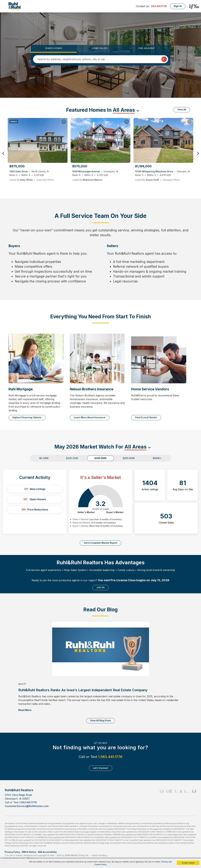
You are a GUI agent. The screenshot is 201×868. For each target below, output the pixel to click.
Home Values (100, 48)
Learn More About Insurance (90, 417)
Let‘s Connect (101, 768)
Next (198, 153)
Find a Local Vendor (146, 417)
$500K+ (157, 458)
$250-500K (129, 458)
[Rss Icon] (194, 798)
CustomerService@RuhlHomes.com (27, 806)
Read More (25, 710)
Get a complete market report (100, 543)
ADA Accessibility (47, 852)
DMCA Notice (29, 852)
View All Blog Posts (101, 720)
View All (182, 109)
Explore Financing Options (27, 417)
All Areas (124, 110)
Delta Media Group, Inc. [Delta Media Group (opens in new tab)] (77, 855)
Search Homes (54, 48)
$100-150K (72, 458)
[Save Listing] (64, 122)
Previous (3, 153)
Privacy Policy (12, 852)
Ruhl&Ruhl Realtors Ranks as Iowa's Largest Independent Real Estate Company (83, 690)
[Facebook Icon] (162, 798)
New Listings (35, 489)
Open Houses (35, 499)
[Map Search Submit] (164, 59)
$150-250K (100, 458)
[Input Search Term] (99, 59)
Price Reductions (35, 510)
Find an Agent (147, 48)
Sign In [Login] (178, 6)
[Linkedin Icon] (169, 798)
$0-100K (44, 458)
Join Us (100, 587)
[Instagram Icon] (187, 798)
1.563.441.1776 (110, 757)
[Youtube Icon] (178, 798)
